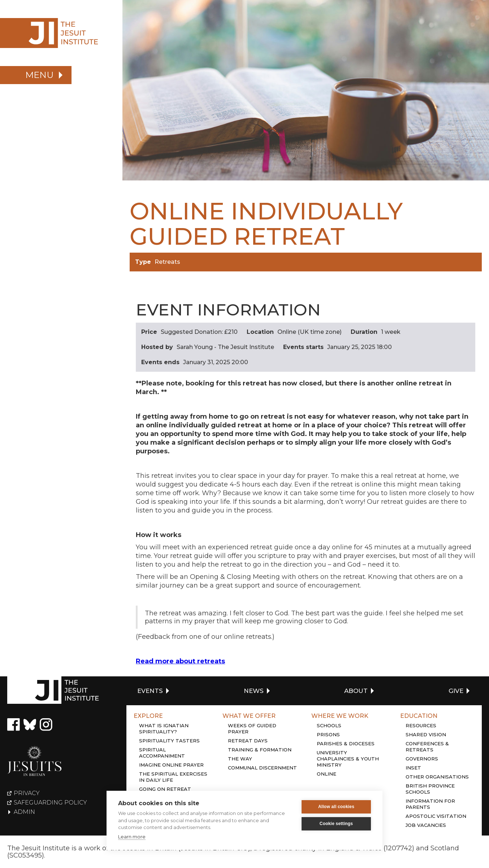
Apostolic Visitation (436, 816)
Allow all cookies (336, 807)
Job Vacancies (426, 825)
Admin (24, 812)
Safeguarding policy (50, 803)
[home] (61, 33)
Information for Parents (430, 804)
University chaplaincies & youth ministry (348, 759)
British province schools (430, 789)
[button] (36, 75)
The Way (240, 759)
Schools (329, 725)
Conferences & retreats (427, 747)
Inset (413, 768)
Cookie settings (336, 824)
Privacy (27, 793)
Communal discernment (262, 768)
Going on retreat (165, 789)
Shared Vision (426, 734)
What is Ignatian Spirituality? (164, 729)
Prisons (328, 734)
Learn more (132, 837)
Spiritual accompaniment (162, 753)
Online (326, 774)
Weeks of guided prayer (252, 729)
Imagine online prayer (171, 765)
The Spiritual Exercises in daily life (173, 777)
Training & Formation (260, 750)
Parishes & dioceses (346, 743)
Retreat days (248, 741)
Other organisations (437, 777)
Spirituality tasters (169, 741)
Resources (421, 725)
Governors (422, 759)
